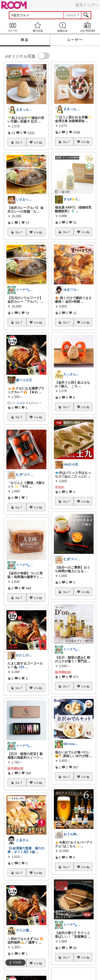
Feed (13, 27)
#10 (21, 667)
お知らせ (63, 27)
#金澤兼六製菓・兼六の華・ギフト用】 (26, 850)
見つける (38, 27)
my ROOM (87, 27)
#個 (32, 852)
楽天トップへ (87, 5)
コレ (19, 142)
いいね (38, 142)
